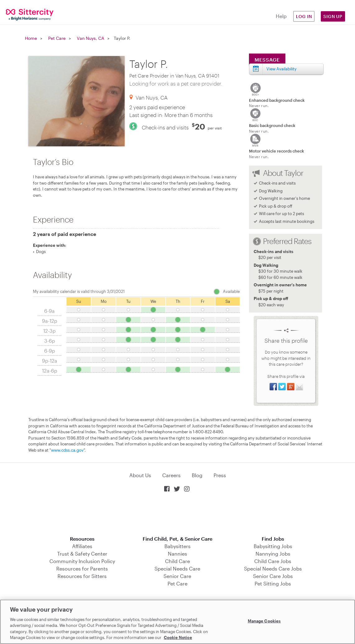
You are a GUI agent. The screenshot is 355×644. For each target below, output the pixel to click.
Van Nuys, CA (90, 38)
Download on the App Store (178, 515)
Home (31, 38)
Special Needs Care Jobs (273, 569)
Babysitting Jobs (273, 546)
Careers (171, 475)
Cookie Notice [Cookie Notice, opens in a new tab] (178, 637)
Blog (197, 475)
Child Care (178, 561)
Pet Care (57, 38)
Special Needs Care (177, 569)
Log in (304, 16)
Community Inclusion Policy (82, 561)
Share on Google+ (291, 387)
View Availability (281, 69)
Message (267, 60)
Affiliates (82, 546)
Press (220, 475)
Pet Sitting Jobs (273, 583)
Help (281, 16)
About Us (140, 475)
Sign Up (333, 16)
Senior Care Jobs (273, 576)
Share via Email (299, 387)
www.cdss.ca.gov (67, 450)
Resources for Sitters (82, 576)
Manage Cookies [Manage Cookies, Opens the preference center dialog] (264, 621)
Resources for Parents (82, 569)
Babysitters (178, 546)
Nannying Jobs (273, 554)
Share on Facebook (273, 387)
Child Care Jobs (273, 561)
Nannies (178, 554)
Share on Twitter (282, 387)
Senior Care (177, 576)
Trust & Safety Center (82, 554)
